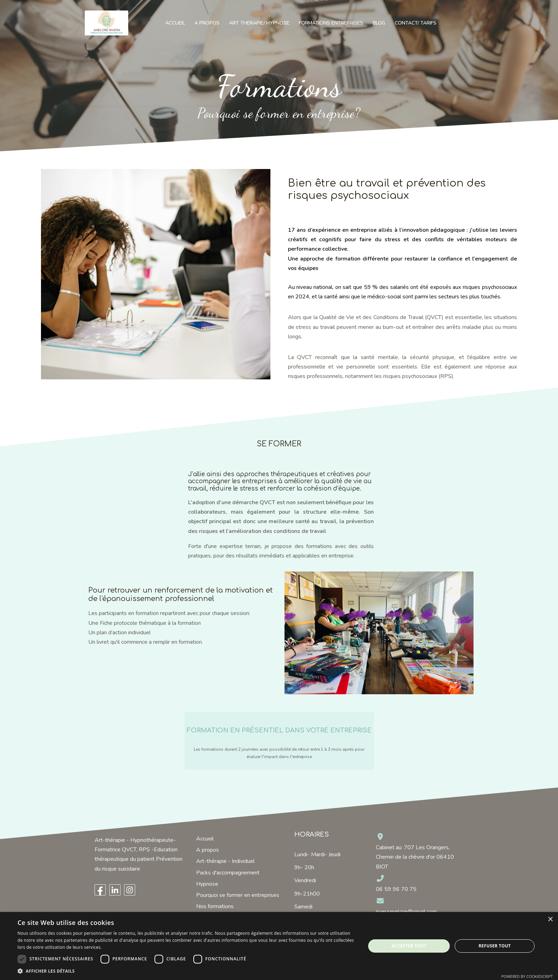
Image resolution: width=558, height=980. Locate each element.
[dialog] (279, 946)
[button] (186, 971)
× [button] (550, 920)
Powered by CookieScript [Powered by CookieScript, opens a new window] (527, 976)
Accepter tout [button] (409, 946)
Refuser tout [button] (495, 946)
